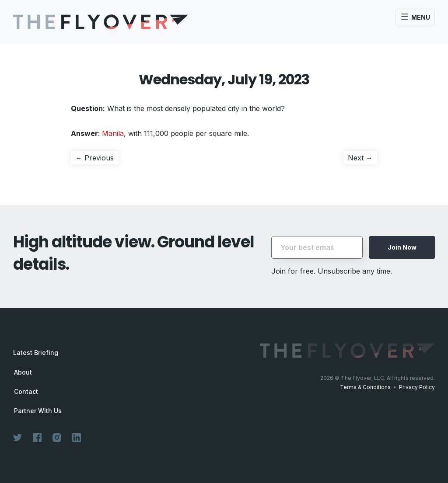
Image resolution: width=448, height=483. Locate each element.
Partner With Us (38, 411)
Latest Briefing (36, 353)
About (23, 372)
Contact (26, 392)
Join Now (402, 247)
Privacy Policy (417, 387)
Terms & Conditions (365, 387)
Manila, (114, 133)
